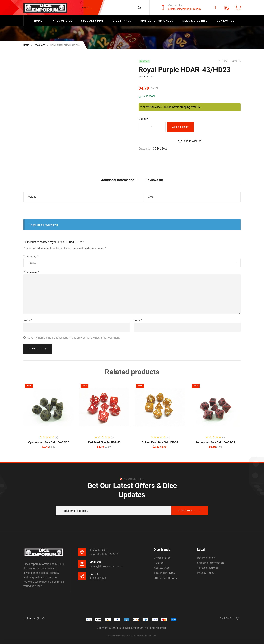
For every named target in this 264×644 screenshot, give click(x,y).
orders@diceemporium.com (184, 9)
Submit (33, 349)
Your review (31, 272)
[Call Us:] (82, 576)
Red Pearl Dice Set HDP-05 (104, 442)
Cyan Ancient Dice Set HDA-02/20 (49, 442)
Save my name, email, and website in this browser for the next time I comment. (74, 338)
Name (28, 320)
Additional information (118, 180)
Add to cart (180, 127)
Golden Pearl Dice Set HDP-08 (160, 442)
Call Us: (94, 574)
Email (138, 320)
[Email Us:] (82, 564)
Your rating (31, 256)
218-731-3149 (98, 578)
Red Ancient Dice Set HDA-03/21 (215, 442)
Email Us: (95, 562)
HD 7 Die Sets (159, 149)
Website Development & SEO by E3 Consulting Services (131, 635)
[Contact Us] (163, 8)
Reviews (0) (154, 180)
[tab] (118, 180)
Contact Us (175, 5)
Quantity (144, 119)
